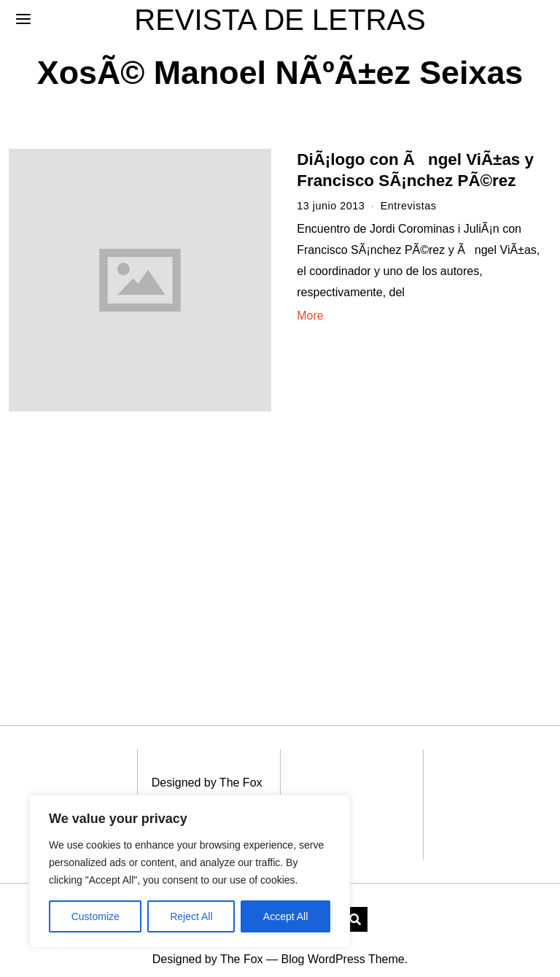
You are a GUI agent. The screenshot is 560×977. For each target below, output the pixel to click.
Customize (96, 916)
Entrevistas (409, 206)
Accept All (285, 916)
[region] (190, 871)
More (310, 316)
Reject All (191, 916)
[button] (355, 903)
